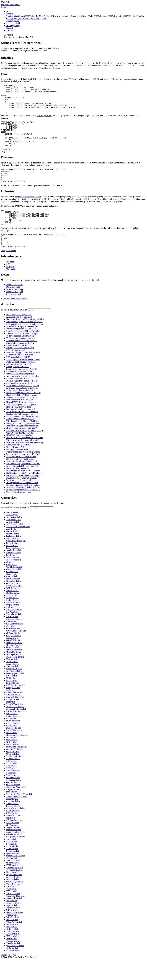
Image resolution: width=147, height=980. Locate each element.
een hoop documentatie (28, 211)
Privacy (33, 978)
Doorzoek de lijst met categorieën (15, 528)
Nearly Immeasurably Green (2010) (67, 16)
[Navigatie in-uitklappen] (8, 8)
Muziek (10, 16)
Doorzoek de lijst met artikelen (14, 330)
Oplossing (11, 289)
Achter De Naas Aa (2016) (41, 16)
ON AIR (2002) (30, 18)
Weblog (14, 26)
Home (9, 11)
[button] (8, 271)
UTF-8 (90, 214)
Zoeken (9, 30)
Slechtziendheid (13, 23)
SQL (8, 285)
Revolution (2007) (121, 16)
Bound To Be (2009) (91, 16)
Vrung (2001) (42, 18)
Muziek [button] (10, 14)
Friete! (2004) (18, 18)
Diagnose (10, 287)
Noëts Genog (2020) (21, 16)
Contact (10, 28)
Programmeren (13, 21)
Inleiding (10, 282)
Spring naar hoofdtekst (11, 5)
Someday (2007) (107, 16)
